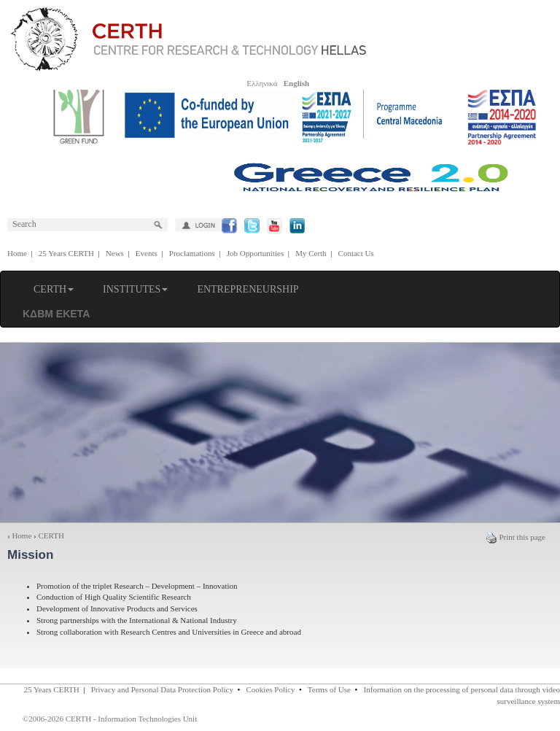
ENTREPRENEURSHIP (248, 289)
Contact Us (356, 253)
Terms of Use (329, 689)
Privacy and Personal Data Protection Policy (162, 689)
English (296, 83)
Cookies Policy (271, 689)
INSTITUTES (135, 289)
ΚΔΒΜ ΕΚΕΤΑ (56, 314)
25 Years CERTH (66, 253)
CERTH (54, 289)
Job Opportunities (256, 253)
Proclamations (192, 253)
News (115, 253)
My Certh (311, 253)
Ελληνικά (262, 83)
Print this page (516, 537)
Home (17, 253)
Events (147, 253)
